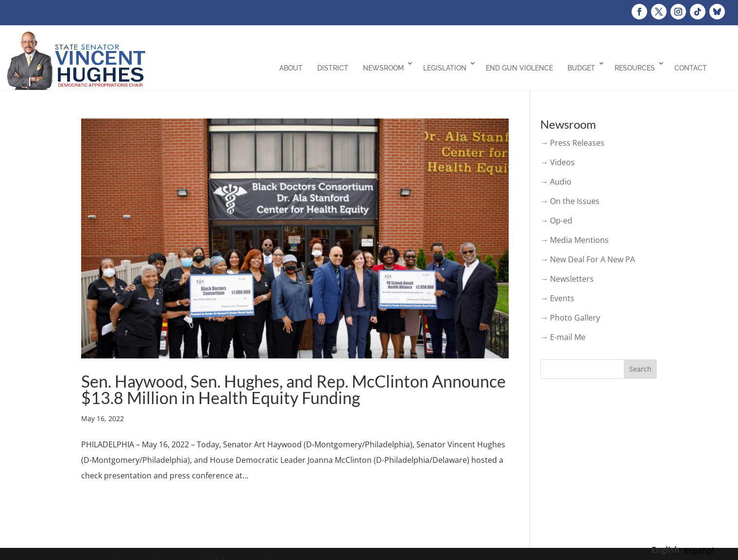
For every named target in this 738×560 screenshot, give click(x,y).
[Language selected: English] (685, 549)
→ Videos (558, 162)
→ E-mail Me (563, 337)
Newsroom (383, 68)
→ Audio (556, 182)
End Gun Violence (519, 68)
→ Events (557, 298)
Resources (635, 68)
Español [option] (699, 551)
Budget (581, 68)
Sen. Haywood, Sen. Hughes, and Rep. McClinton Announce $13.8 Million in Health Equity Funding (293, 389)
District (333, 68)
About (291, 68)
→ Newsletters (567, 279)
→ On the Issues (570, 201)
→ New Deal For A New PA (588, 259)
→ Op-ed (556, 221)
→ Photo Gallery (570, 318)
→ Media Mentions (575, 240)
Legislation (445, 68)
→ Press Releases (572, 143)
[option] (699, 551)
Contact (691, 68)
